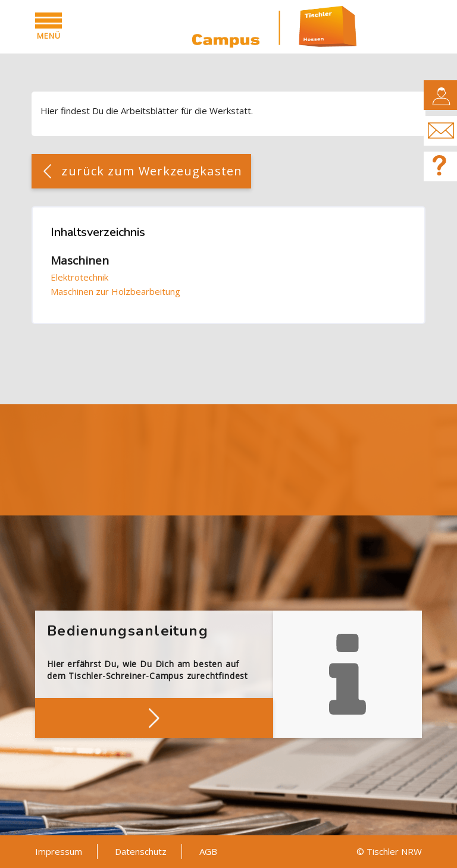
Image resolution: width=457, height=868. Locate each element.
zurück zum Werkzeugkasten (152, 171)
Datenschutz (141, 851)
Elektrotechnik (79, 277)
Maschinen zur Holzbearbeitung (115, 291)
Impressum (59, 851)
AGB (208, 851)
